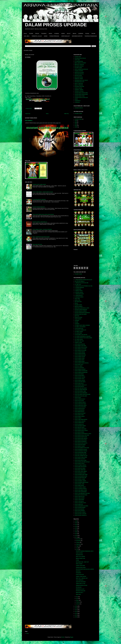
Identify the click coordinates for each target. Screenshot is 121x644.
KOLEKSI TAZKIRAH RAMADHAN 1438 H (85, 551)
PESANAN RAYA (79, 555)
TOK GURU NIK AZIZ (79, 341)
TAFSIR (93, 34)
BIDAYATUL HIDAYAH (79, 65)
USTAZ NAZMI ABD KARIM (80, 453)
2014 (76, 610)
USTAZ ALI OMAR (79, 366)
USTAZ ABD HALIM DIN (80, 344)
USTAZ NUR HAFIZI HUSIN (81, 460)
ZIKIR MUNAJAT (66, 36)
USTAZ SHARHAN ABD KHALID (81, 482)
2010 (76, 617)
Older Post (66, 114)
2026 (76, 521)
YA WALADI (77, 102)
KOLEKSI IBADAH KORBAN (81, 311)
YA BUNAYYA (78, 101)
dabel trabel (78, 594)
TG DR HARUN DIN (79, 328)
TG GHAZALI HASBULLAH (80, 330)
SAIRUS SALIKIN (78, 88)
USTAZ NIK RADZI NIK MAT (81, 454)
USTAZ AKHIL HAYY (79, 365)
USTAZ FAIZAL (78, 398)
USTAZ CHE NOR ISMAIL (80, 382)
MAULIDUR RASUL (79, 77)
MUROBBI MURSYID (77, 36)
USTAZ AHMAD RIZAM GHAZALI (82, 363)
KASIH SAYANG (79, 553)
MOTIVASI (77, 316)
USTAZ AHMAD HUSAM (80, 357)
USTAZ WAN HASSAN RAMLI (81, 495)
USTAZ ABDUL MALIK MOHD (81, 347)
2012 (76, 613)
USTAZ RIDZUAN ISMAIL (80, 468)
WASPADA (78, 571)
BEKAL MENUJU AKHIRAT (80, 63)
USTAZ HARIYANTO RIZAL (80, 404)
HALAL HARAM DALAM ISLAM (81, 69)
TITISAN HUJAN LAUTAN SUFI (81, 98)
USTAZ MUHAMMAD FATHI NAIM (82, 448)
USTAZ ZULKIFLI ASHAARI (80, 514)
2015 (76, 608)
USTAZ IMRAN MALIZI (79, 412)
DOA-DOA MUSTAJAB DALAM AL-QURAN (85, 569)
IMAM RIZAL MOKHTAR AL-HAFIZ (82, 308)
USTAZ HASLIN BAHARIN (80, 407)
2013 (76, 612)
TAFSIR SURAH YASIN (80, 96)
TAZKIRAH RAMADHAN (91, 36)
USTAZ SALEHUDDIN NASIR (81, 476)
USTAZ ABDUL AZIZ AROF (80, 346)
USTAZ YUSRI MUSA (79, 501)
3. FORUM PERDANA (79, 288)
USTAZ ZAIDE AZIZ (79, 504)
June (77, 550)
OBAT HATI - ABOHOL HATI (82, 578)
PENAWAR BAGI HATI (79, 82)
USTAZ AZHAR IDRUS (79, 376)
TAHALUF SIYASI (78, 317)
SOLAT (69, 34)
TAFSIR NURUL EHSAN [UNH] (81, 94)
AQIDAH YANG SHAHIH (81, 576)
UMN (76, 122)
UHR (76, 121)
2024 (76, 525)
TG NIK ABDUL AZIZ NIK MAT (81, 335)
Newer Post (28, 114)
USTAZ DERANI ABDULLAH (81, 385)
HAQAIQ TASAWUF (79, 71)
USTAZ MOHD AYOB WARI (80, 429)
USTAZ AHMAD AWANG (80, 352)
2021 (76, 530)
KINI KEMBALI (29, 121)
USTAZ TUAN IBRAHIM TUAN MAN (82, 493)
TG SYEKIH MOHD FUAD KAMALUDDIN (83, 338)
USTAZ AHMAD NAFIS (80, 360)
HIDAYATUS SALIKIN (79, 72)
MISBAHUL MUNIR (79, 79)
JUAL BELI (27, 36)
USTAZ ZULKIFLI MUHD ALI (81, 515)
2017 (76, 537)
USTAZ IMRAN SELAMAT (80, 413)
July (77, 548)
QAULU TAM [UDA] (79, 85)
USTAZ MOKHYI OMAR (80, 446)
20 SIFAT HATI (78, 57)
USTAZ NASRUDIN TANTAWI (81, 451)
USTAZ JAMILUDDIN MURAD (81, 419)
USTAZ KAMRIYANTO (79, 423)
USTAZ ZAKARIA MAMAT (80, 507)
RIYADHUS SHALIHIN (79, 87)
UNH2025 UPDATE (79, 108)
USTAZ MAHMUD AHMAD (80, 426)
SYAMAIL (57, 34)
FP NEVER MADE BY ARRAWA (39, 200)
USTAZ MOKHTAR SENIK (80, 445)
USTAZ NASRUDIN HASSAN (81, 449)
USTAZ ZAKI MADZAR (79, 509)
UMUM (46, 36)
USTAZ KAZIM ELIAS (79, 424)
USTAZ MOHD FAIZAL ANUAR (81, 431)
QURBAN (81, 34)
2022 (76, 528)
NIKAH (74, 34)
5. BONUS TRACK (79, 291)
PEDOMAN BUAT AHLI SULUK (81, 80)
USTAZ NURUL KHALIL (80, 463)
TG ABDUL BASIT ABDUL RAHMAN (82, 325)
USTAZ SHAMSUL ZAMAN (80, 481)
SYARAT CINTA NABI (80, 566)
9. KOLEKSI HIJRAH (79, 297)
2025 (76, 523)
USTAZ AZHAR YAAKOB (80, 377)
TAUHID (31, 34)
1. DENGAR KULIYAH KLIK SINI (82, 283)
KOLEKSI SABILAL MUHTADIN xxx (40, 222)
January (78, 604)
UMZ (76, 124)
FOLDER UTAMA (28, 50)
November (78, 541)
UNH (76, 126)
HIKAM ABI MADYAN (79, 74)
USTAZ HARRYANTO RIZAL (81, 405)
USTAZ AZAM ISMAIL (79, 374)
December (78, 539)
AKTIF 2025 (77, 60)
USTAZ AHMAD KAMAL (80, 358)
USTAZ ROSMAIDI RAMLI (80, 473)
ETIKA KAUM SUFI (80, 575)
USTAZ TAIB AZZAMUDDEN (81, 492)
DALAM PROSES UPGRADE (56, 25)
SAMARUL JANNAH (79, 90)
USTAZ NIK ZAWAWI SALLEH (81, 456)
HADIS (63, 34)
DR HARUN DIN (78, 302)
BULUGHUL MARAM (79, 66)
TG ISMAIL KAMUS (79, 332)
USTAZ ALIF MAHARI (79, 368)
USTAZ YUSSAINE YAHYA (80, 503)
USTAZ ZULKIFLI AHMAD (80, 512)
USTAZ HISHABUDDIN (80, 410)
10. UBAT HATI (78, 284)
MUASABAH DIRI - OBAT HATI (82, 562)
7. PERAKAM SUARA (79, 294)
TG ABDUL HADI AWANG (80, 327)
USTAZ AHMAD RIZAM (80, 361)
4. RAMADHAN (78, 289)
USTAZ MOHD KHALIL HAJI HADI (82, 435)
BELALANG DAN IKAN (37, 244)
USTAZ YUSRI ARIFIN (79, 500)
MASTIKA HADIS (78, 76)
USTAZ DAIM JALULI (79, 383)
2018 (76, 535)
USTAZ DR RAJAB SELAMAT (81, 396)
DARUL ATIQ (77, 300)
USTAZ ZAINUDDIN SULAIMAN (81, 506)
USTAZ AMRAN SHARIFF (80, 369)
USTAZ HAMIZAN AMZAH (80, 402)
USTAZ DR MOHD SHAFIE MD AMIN (82, 394)
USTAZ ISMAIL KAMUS (80, 416)
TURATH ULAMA (78, 343)
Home (25, 34)
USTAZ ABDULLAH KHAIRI (80, 350)
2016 (76, 606)
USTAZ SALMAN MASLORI (80, 478)
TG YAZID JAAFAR (79, 339)
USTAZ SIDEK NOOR (79, 486)
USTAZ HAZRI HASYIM (80, 409)
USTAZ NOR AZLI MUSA (80, 459)
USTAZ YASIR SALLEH (80, 497)
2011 (76, 615)
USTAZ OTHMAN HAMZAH (80, 465)
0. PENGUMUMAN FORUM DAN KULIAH (83, 280)
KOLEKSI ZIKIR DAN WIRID (81, 314)
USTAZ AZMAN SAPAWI (80, 380)
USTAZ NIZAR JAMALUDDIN (81, 457)
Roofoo (63, 637)
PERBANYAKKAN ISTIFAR (82, 585)
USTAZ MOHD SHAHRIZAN (81, 442)
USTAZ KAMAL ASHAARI (80, 421)
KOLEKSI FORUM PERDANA (39, 207)
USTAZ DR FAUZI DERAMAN (81, 393)
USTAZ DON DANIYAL (79, 387)
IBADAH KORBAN (79, 306)
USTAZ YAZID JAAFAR (80, 498)
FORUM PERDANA (54, 36)
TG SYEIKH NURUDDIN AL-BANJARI (83, 336)
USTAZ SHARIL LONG (79, 484)
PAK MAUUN (79, 587)
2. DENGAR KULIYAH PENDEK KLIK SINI (84, 286)
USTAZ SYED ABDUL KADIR (81, 490)
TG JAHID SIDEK (78, 333)
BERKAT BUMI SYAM (80, 558)
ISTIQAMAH (78, 573)
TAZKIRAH (77, 324)
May (77, 597)
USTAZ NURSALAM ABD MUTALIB (82, 462)
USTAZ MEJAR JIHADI (80, 427)
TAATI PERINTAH (80, 580)
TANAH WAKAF (78, 319)
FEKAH (37, 34)
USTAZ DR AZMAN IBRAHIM (81, 390)
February (78, 602)
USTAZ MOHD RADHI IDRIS (81, 440)
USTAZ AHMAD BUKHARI (80, 355)
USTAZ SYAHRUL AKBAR (80, 487)
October (78, 542)
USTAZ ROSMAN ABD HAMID (81, 475)
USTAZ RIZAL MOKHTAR (80, 470)
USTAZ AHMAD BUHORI (80, 354)
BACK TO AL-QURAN (80, 557)
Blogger (72, 637)
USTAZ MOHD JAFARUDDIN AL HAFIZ (83, 434)
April (77, 598)
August (78, 546)
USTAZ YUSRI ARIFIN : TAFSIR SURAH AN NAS (43, 192)
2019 (76, 534)
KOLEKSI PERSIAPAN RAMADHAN (82, 313)
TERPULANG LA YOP (81, 584)
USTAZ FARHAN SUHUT (80, 399)
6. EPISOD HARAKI (79, 292)
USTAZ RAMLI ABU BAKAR (81, 467)
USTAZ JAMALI (78, 418)
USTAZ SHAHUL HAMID (80, 479)
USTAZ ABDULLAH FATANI (80, 349)
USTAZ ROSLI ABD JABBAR (81, 471)
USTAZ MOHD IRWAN (79, 432)
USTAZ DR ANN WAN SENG (81, 388)
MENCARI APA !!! (80, 593)
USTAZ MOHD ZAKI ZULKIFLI (81, 443)
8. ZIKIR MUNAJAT (79, 295)
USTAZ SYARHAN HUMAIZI (81, 489)
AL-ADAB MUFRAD (79, 61)
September (79, 544)
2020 (76, 532)
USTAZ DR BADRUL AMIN (80, 391)
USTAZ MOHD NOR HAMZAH (81, 438)
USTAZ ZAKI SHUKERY (80, 511)
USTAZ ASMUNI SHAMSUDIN (81, 372)
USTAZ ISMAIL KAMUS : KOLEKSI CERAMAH (42, 229)
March (78, 600)
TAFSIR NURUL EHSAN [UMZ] (81, 93)
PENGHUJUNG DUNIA (81, 567)
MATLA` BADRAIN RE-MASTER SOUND (41, 237)
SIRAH (50, 34)
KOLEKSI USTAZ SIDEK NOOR (39, 185)
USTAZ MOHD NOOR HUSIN (81, 437)
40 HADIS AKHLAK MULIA (80, 58)
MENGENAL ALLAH (80, 589)
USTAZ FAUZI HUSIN (79, 401)
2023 (76, 526)
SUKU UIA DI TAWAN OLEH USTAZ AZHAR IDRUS (43, 214)
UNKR (76, 127)
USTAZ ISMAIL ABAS (79, 415)
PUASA (87, 34)
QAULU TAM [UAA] (79, 83)
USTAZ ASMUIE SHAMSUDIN (81, 371)
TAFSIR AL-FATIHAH (79, 91)
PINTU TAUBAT (79, 564)
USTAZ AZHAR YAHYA (80, 379)
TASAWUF (44, 34)
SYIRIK (77, 560)
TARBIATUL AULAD (37, 36)
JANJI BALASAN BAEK (81, 582)
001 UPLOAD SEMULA (80, 281)
